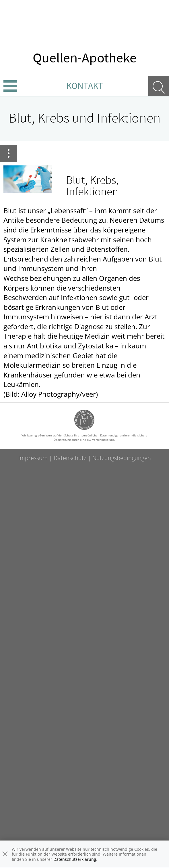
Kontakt (85, 86)
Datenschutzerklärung (75, 859)
